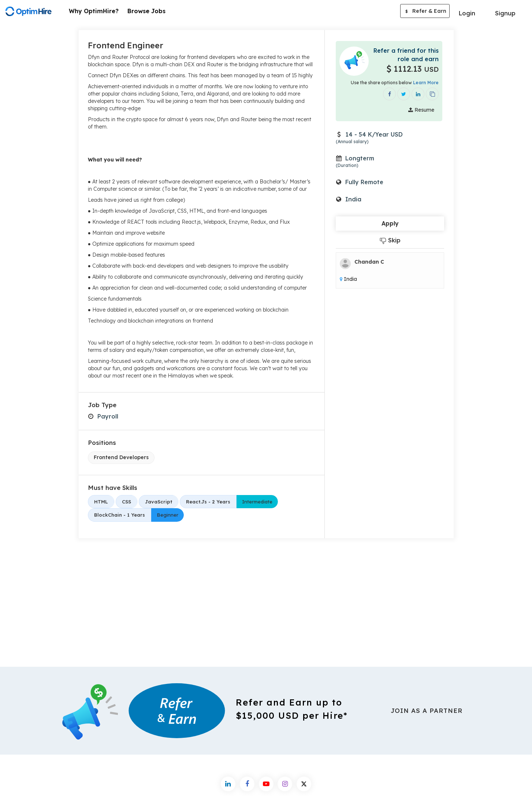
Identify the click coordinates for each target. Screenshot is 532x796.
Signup (505, 13)
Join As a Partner (427, 711)
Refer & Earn (425, 12)
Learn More (426, 83)
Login (467, 13)
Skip (390, 240)
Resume (421, 110)
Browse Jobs (146, 11)
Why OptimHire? (94, 11)
